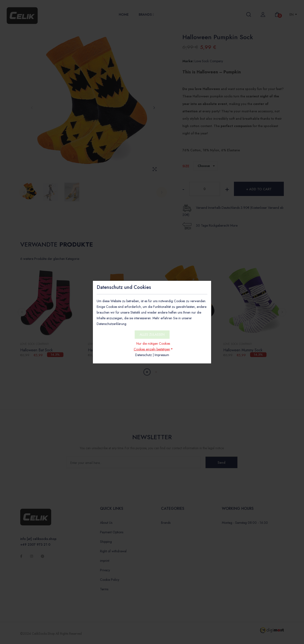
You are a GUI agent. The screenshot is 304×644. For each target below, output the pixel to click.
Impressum (162, 355)
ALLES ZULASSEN (152, 334)
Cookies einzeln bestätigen (152, 349)
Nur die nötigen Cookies (153, 343)
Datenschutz (143, 355)
